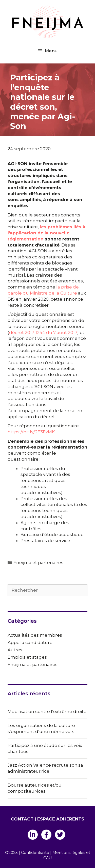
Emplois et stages (27, 657)
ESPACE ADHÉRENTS (61, 819)
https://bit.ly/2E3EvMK (31, 432)
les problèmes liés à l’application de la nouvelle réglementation (46, 233)
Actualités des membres (35, 635)
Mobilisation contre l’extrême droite (47, 711)
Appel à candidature (30, 642)
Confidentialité (35, 852)
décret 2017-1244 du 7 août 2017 (43, 332)
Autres (15, 650)
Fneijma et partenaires (38, 563)
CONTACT (22, 819)
